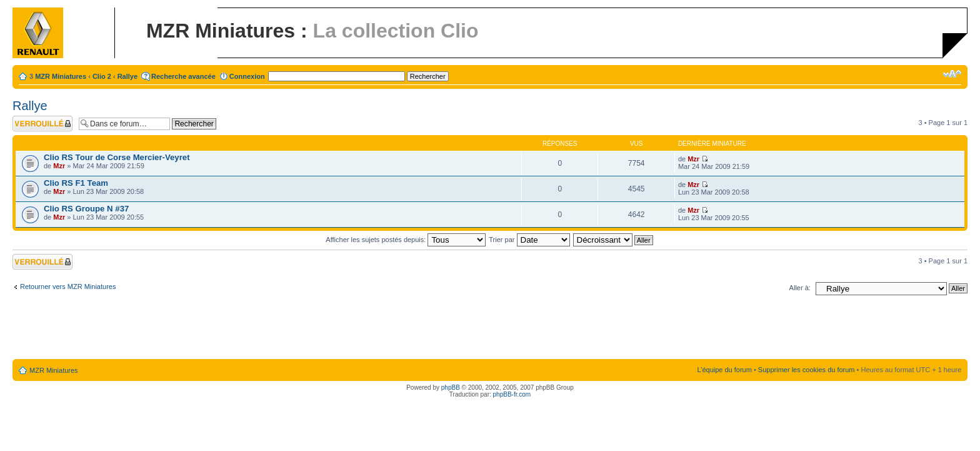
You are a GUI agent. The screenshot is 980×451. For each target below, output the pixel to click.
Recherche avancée (183, 76)
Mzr (59, 166)
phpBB (451, 388)
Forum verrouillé (42, 124)
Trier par (529, 240)
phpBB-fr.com (512, 394)
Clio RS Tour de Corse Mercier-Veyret (117, 157)
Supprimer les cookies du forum (807, 370)
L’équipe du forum (724, 370)
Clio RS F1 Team (76, 183)
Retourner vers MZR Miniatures (68, 286)
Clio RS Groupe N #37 (86, 209)
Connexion (247, 76)
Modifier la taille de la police (952, 74)
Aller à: (800, 288)
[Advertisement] (490, 330)
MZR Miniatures (61, 76)
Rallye (127, 76)
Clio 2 (102, 76)
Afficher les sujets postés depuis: (406, 240)
